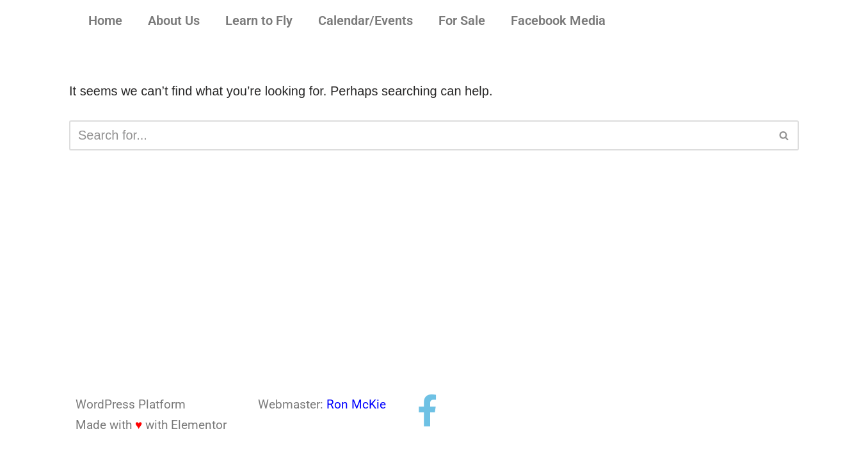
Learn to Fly (259, 21)
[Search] (420, 135)
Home (105, 21)
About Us (174, 21)
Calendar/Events (366, 21)
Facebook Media (558, 21)
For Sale (462, 21)
